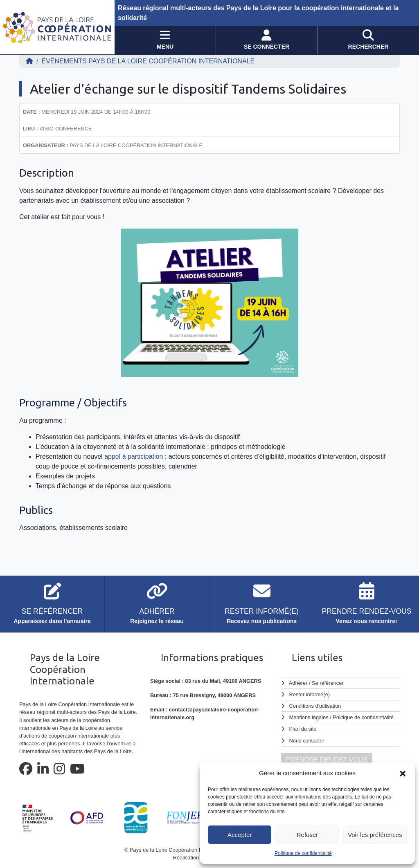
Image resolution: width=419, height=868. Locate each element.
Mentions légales (309, 717)
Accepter (240, 835)
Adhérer (298, 683)
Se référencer (328, 683)
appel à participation (134, 456)
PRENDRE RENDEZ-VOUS (327, 760)
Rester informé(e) (310, 694)
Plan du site (303, 729)
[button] (403, 773)
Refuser (307, 835)
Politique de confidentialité (303, 853)
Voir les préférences (375, 835)
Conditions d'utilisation (315, 706)
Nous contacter (307, 741)
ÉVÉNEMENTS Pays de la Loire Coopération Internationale (148, 61)
